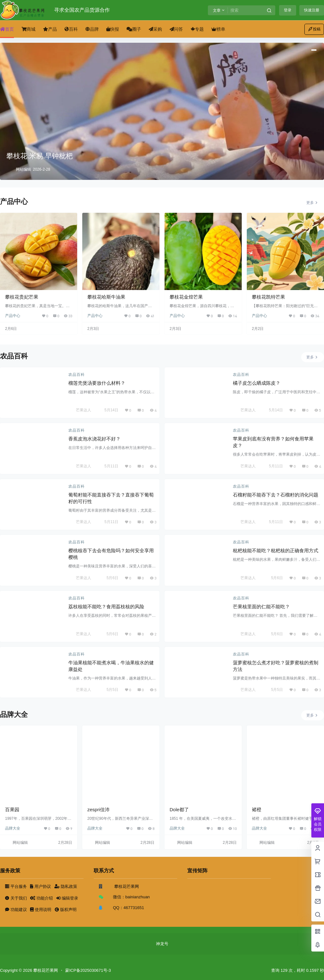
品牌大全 (13, 828)
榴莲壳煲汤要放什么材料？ (97, 383)
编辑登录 (67, 898)
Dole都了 (179, 809)
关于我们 (16, 898)
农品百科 (77, 375)
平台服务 (16, 886)
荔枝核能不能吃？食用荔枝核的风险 (106, 607)
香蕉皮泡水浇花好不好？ (94, 439)
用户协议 (41, 886)
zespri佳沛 (98, 809)
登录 (288, 10)
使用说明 (41, 910)
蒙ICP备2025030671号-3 (88, 970)
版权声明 (66, 910)
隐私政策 (66, 886)
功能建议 (16, 910)
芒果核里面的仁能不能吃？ (261, 607)
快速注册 (312, 10)
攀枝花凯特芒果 (268, 297)
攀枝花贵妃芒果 (22, 297)
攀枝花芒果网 (45, 970)
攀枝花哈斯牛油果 (106, 297)
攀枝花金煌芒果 (186, 297)
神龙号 (162, 944)
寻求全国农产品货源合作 (82, 10)
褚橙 (257, 809)
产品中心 (13, 316)
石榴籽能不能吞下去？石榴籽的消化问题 (276, 495)
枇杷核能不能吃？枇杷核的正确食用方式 (276, 550)
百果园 (12, 809)
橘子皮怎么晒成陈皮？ (257, 383)
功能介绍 (42, 898)
